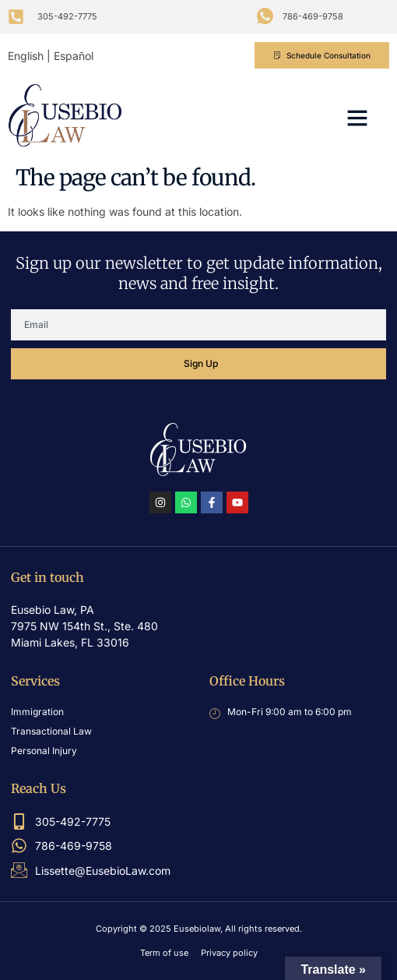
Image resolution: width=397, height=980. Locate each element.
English (26, 56)
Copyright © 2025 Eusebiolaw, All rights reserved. (199, 929)
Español (74, 56)
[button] (357, 118)
